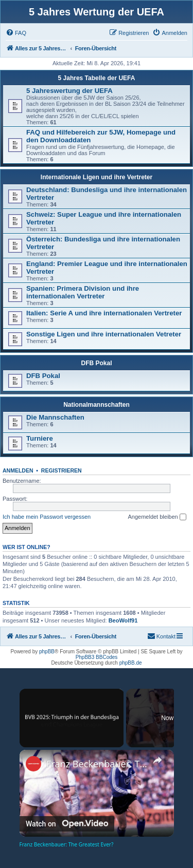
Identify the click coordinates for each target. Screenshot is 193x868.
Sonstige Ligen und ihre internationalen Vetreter (104, 334)
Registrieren (62, 470)
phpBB (47, 652)
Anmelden (18, 470)
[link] (33, 764)
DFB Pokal (96, 363)
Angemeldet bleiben (157, 517)
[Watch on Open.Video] (67, 823)
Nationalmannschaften (97, 405)
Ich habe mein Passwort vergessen (47, 517)
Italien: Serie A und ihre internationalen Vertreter (104, 313)
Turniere (40, 438)
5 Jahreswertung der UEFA (69, 91)
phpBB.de (131, 663)
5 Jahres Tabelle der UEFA (97, 78)
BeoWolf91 (123, 620)
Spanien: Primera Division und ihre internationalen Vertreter (83, 292)
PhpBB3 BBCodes (97, 657)
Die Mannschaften (55, 417)
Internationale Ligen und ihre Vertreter (97, 177)
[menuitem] (16, 33)
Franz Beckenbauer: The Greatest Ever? (97, 764)
